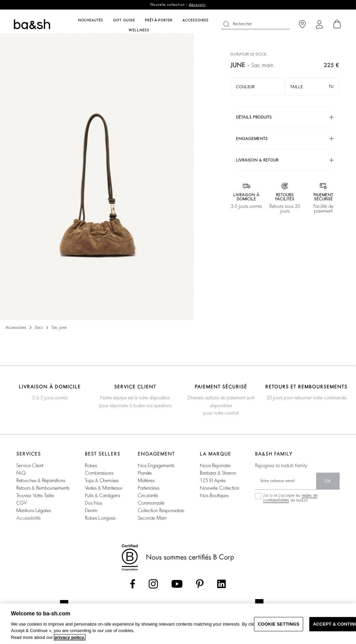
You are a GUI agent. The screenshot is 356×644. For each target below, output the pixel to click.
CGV (21, 503)
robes (91, 465)
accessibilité (28, 518)
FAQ (21, 473)
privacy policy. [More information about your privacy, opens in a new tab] (70, 637)
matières (146, 480)
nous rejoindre (215, 465)
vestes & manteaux (103, 488)
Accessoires (16, 327)
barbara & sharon (218, 473)
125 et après (213, 480)
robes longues (100, 518)
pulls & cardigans (102, 495)
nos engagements (156, 465)
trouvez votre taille (35, 495)
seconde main (152, 518)
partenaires (149, 488)
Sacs (39, 327)
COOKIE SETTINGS (279, 624)
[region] (178, 624)
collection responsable (161, 510)
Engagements (252, 139)
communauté (151, 503)
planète (145, 473)
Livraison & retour (257, 160)
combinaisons (99, 473)
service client (30, 465)
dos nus (93, 503)
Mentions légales (34, 510)
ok (328, 481)
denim (91, 510)
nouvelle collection (220, 488)
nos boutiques (214, 495)
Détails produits (254, 117)
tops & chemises (102, 480)
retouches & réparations (41, 480)
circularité (148, 495)
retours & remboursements (43, 488)
